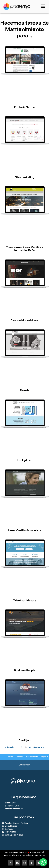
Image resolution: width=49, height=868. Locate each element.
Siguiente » (39, 747)
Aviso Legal (8, 855)
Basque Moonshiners (24, 320)
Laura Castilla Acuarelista (25, 530)
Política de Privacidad (37, 855)
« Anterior (10, 747)
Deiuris (24, 390)
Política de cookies (21, 855)
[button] (43, 862)
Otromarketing (24, 177)
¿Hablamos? (24, 765)
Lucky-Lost (24, 460)
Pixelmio (10, 757)
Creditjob (24, 740)
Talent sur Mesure (25, 600)
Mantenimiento (32, 757)
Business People (25, 670)
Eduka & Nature (24, 107)
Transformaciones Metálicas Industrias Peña (25, 249)
